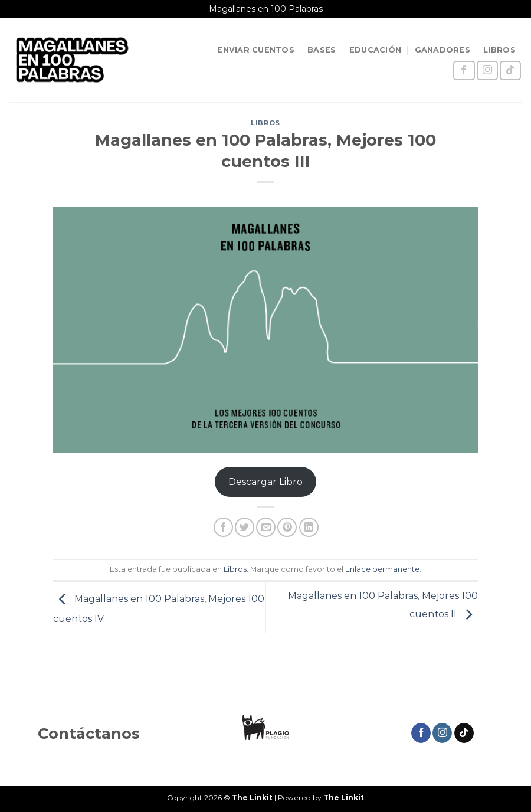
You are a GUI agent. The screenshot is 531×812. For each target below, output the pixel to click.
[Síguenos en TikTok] (510, 71)
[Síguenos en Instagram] (487, 71)
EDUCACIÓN (375, 50)
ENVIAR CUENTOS (256, 50)
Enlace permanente (382, 569)
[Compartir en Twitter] (245, 527)
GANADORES (442, 50)
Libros (265, 123)
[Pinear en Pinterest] (287, 527)
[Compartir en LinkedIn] (309, 527)
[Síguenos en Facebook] (464, 71)
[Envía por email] (266, 527)
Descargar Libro (265, 482)
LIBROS (499, 50)
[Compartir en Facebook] (223, 527)
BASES (322, 50)
